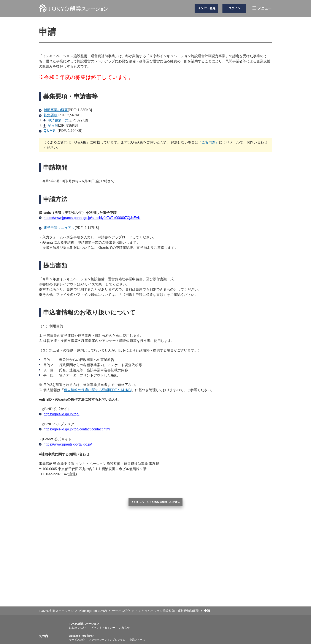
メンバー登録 (206, 8)
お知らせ (124, 628)
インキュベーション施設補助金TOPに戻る (155, 502)
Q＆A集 (50, 131)
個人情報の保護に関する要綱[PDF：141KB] (98, 390)
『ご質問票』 (209, 142)
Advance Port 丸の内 (82, 636)
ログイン (234, 8)
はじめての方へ (78, 628)
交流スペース (137, 640)
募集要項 (48, 115)
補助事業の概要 (53, 110)
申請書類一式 (56, 120)
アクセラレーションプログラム (107, 640)
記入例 (50, 125)
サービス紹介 (77, 640)
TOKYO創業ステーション (84, 624)
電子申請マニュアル (57, 228)
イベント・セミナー (103, 628)
